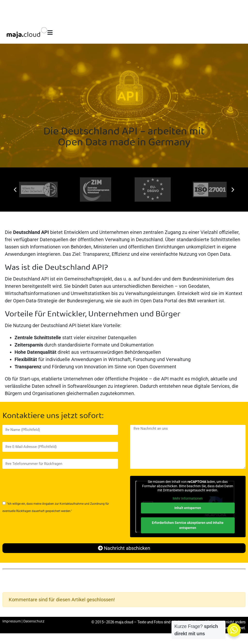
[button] (15, 190)
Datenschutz (34, 621)
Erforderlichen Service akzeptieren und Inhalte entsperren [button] (188, 525)
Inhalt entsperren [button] (188, 508)
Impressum (12, 621)
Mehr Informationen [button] (188, 498)
